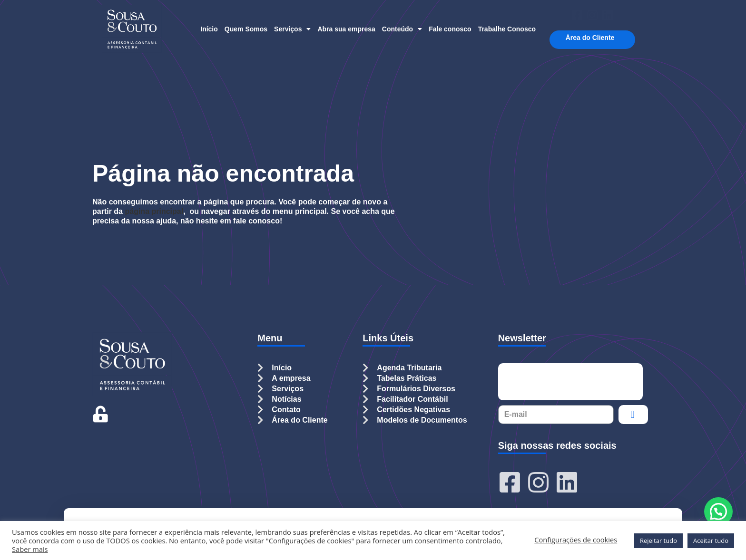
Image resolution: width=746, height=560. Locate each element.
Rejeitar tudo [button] (658, 541)
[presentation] (570, 382)
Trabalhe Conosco (507, 29)
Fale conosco (450, 29)
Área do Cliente (593, 38)
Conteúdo (402, 29)
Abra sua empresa (346, 29)
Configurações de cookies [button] (576, 540)
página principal (154, 211)
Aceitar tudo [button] (711, 541)
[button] (718, 512)
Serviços (292, 29)
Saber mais (30, 549)
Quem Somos (246, 29)
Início (209, 29)
